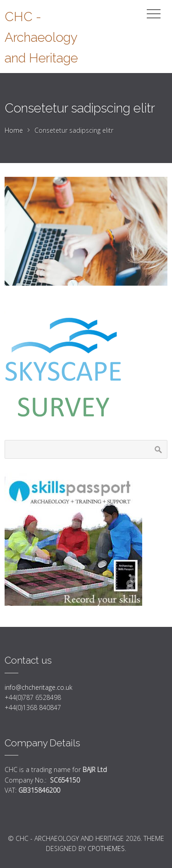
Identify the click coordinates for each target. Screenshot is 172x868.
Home (14, 130)
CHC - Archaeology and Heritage (41, 37)
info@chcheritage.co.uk (39, 687)
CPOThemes (106, 848)
